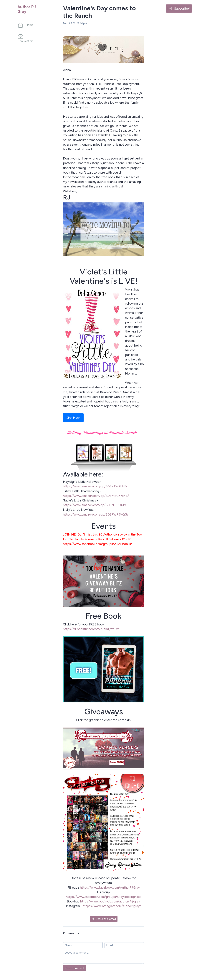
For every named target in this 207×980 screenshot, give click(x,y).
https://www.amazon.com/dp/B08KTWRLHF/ (95, 486)
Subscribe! (182, 8)
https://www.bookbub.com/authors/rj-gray (110, 901)
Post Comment (75, 968)
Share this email (104, 919)
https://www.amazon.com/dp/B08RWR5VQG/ (96, 514)
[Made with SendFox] (195, 958)
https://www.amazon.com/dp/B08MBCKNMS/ (96, 496)
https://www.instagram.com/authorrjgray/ (112, 906)
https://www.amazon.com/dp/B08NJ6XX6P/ (95, 505)
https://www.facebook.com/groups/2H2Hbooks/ (98, 544)
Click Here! (73, 418)
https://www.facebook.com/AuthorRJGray (110, 887)
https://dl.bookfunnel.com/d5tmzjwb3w (91, 629)
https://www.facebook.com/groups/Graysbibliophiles (104, 897)
